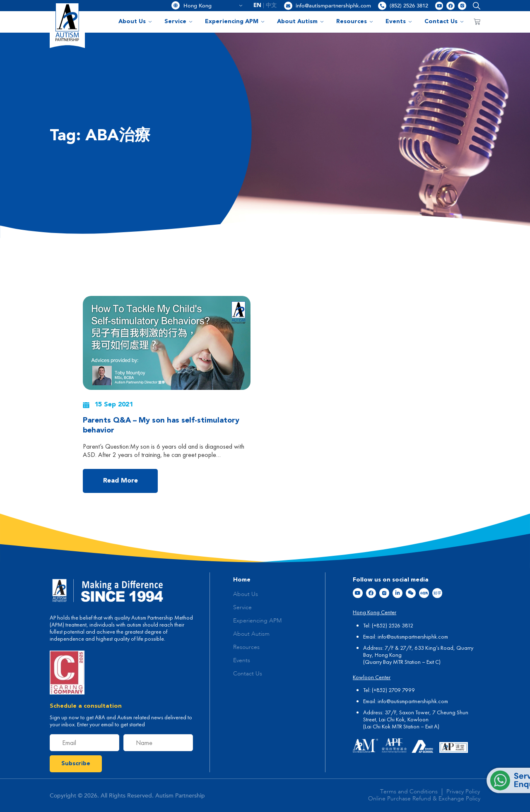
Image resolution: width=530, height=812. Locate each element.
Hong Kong (213, 6)
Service (178, 22)
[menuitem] (258, 6)
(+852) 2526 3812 (393, 625)
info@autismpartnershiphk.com (333, 6)
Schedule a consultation (86, 706)
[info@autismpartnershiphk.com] (288, 6)
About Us (135, 22)
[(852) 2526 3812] (382, 6)
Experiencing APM (235, 22)
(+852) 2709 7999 (393, 690)
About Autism (300, 22)
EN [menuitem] (257, 6)
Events (399, 22)
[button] (475, 6)
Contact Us (444, 22)
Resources (355, 22)
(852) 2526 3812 (409, 6)
